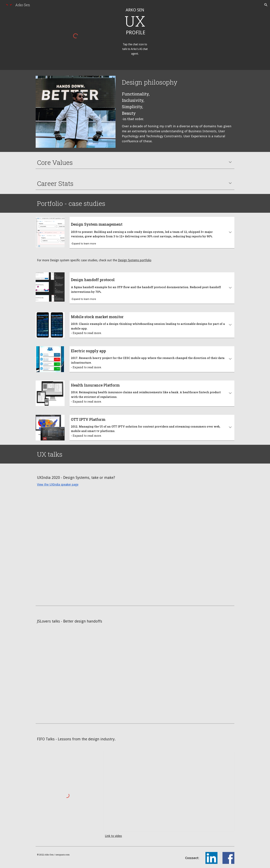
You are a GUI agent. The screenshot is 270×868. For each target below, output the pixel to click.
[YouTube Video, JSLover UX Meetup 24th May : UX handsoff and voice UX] (135, 676)
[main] (135, 29)
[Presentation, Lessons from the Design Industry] (169, 791)
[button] (266, 5)
